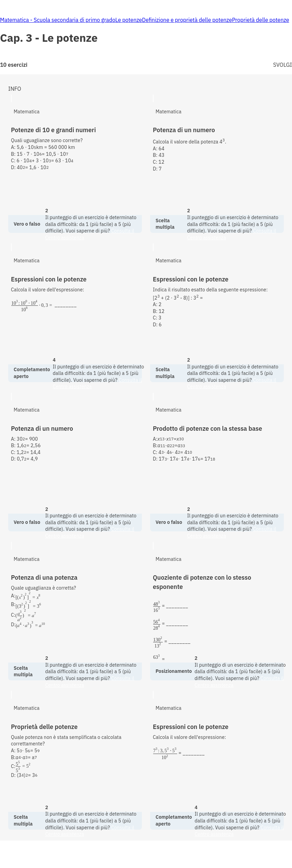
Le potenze (129, 20)
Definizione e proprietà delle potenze (187, 20)
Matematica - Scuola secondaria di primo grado (58, 20)
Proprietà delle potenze (260, 20)
